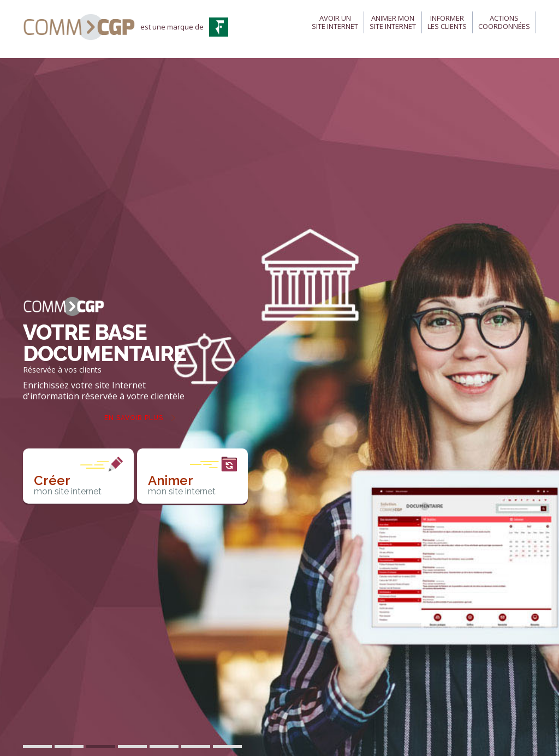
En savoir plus (134, 418)
